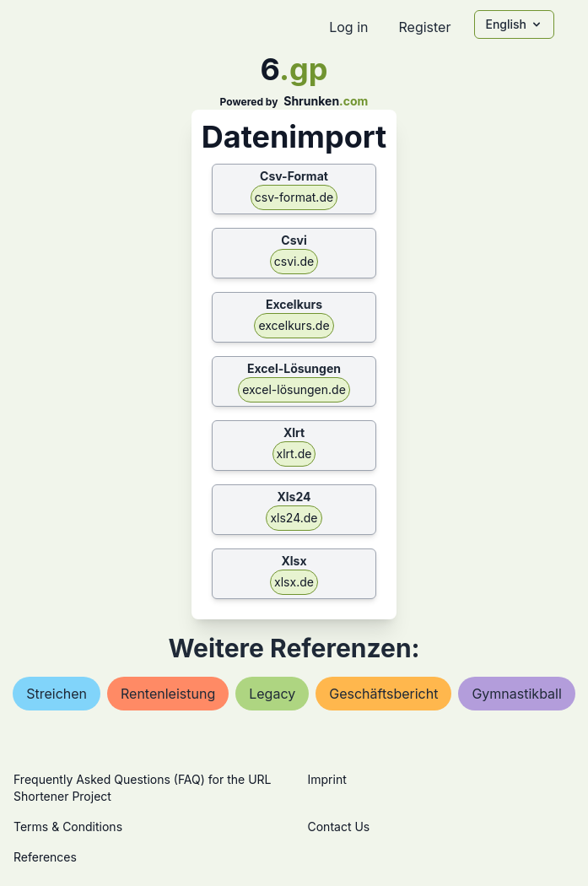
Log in (348, 27)
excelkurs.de (294, 325)
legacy (272, 694)
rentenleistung (168, 694)
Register (424, 27)
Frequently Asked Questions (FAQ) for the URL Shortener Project (142, 788)
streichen (57, 694)
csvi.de (294, 261)
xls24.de (294, 518)
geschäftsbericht (383, 694)
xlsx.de (294, 582)
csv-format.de (294, 197)
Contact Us (339, 827)
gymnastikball (516, 694)
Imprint (327, 779)
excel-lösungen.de (294, 389)
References (45, 857)
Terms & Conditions (68, 827)
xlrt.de (294, 454)
